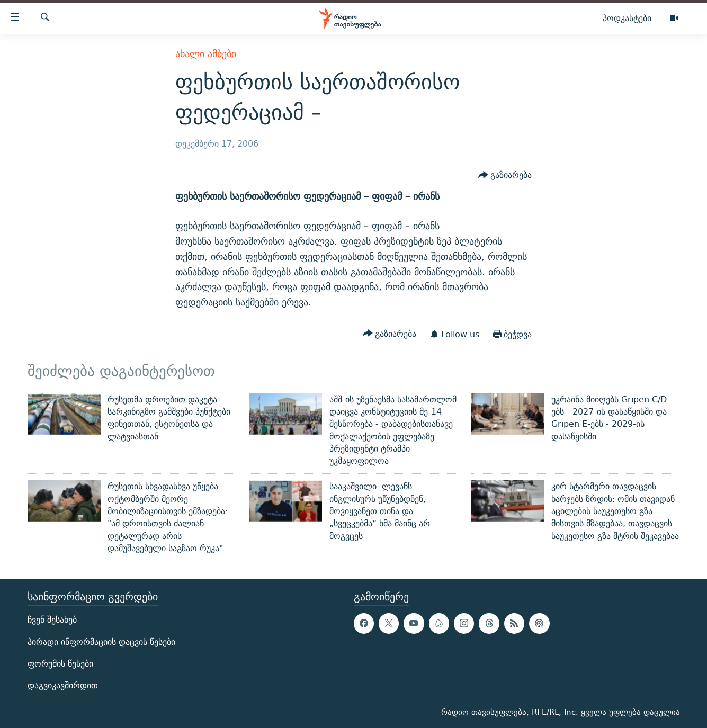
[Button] (505, 176)
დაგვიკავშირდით (63, 685)
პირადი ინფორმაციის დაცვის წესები (101, 642)
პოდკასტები (627, 18)
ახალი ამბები (206, 54)
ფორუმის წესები (60, 664)
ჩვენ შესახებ (52, 620)
